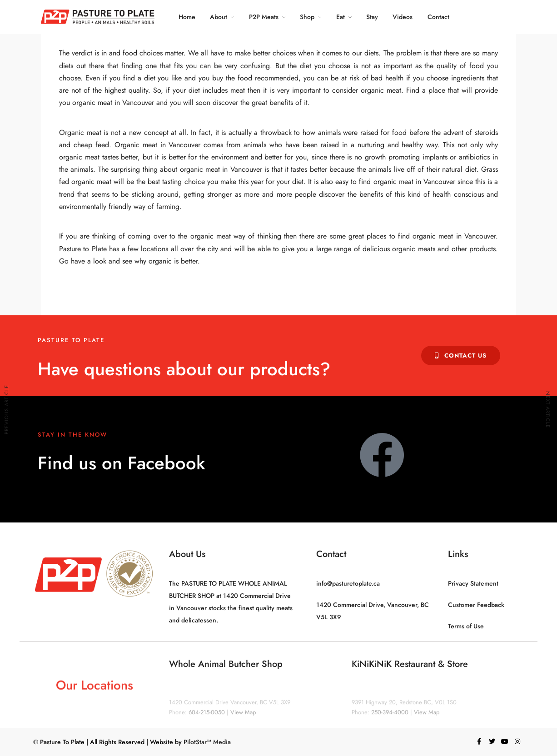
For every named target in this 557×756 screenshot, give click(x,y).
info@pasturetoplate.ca (348, 583)
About (219, 17)
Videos (403, 17)
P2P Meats (264, 17)
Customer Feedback (476, 605)
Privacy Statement (473, 583)
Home (187, 17)
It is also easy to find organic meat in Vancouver (383, 182)
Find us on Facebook (122, 463)
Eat (341, 17)
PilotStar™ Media (207, 742)
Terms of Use (466, 626)
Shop (307, 17)
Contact (438, 17)
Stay (372, 17)
